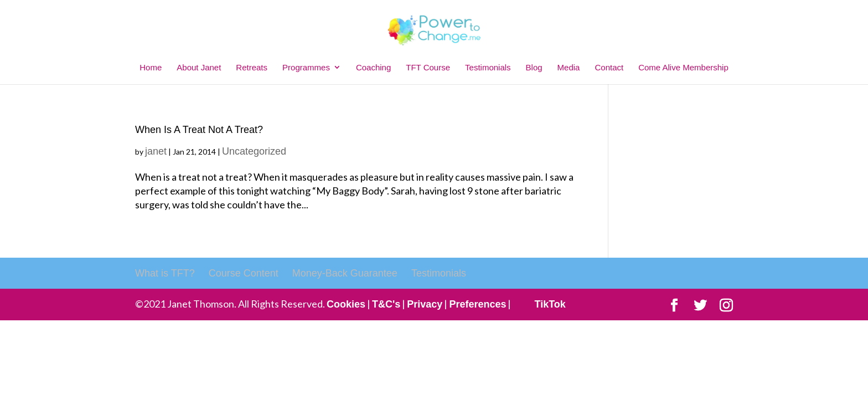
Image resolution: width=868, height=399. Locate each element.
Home (151, 67)
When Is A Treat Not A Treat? (199, 130)
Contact (609, 67)
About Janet (199, 67)
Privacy (425, 304)
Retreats (252, 67)
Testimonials (488, 67)
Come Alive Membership (683, 67)
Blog (534, 67)
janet (156, 151)
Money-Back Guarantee (345, 273)
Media (569, 67)
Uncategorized (254, 151)
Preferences (477, 304)
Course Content (244, 273)
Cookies (346, 304)
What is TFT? (165, 273)
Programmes (306, 67)
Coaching (373, 67)
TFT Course (428, 67)
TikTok (550, 304)
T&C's (386, 304)
